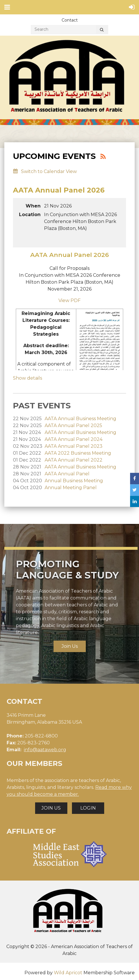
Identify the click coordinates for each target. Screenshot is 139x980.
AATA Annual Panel (67, 474)
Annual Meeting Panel (71, 488)
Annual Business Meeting (74, 481)
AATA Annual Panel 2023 (74, 446)
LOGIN (88, 808)
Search (102, 30)
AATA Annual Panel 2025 (73, 425)
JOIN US (51, 808)
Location (30, 215)
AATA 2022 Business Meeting (78, 453)
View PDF (69, 300)
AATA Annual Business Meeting (80, 419)
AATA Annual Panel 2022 (74, 460)
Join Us (70, 646)
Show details (27, 378)
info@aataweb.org (45, 750)
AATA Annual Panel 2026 (59, 190)
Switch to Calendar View (49, 171)
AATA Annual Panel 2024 (74, 439)
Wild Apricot (68, 973)
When (33, 206)
